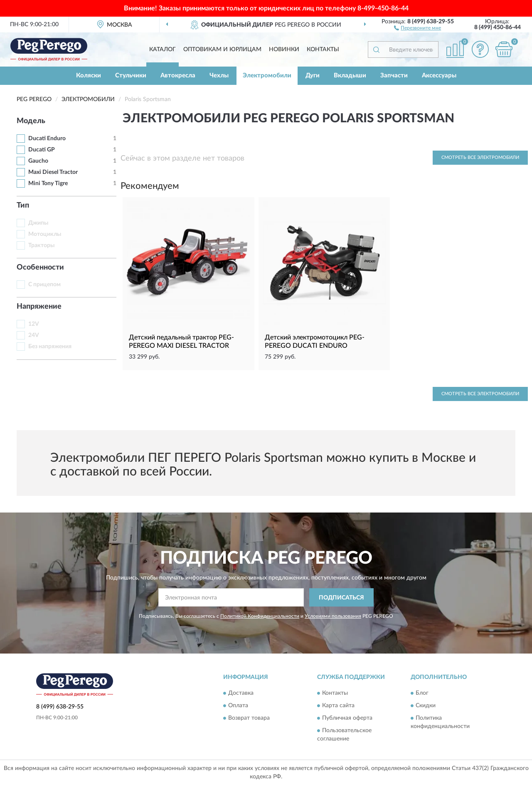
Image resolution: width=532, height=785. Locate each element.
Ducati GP (42, 150)
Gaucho (38, 161)
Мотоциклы (45, 234)
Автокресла (178, 76)
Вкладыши (350, 76)
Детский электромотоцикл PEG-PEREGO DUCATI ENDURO (315, 342)
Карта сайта (338, 706)
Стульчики (131, 76)
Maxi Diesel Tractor (53, 172)
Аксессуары (439, 76)
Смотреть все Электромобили (480, 157)
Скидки (426, 706)
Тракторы (41, 245)
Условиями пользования (333, 616)
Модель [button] (31, 121)
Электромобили (267, 76)
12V (34, 324)
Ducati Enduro (47, 139)
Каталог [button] (163, 50)
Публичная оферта (347, 718)
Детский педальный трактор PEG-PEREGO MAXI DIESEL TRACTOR (181, 342)
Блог (422, 693)
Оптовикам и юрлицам (222, 50)
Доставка (241, 693)
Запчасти (394, 76)
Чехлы (219, 76)
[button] (417, 27)
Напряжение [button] (39, 307)
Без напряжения (50, 347)
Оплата (238, 706)
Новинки (284, 50)
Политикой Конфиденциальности (260, 616)
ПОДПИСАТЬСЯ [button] (341, 598)
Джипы (38, 223)
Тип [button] (23, 206)
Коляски (89, 76)
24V (34, 335)
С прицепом (44, 285)
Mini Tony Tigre (48, 183)
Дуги (313, 76)
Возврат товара (249, 718)
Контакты (323, 50)
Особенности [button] (40, 267)
